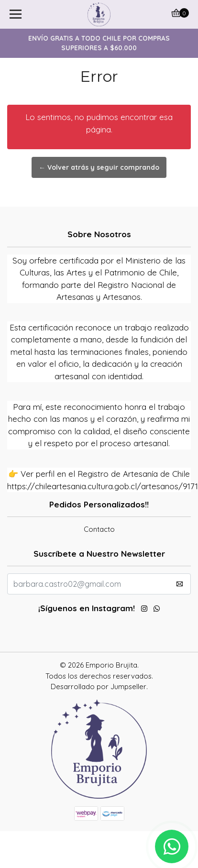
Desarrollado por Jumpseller (99, 687)
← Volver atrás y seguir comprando (99, 167)
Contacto (99, 529)
